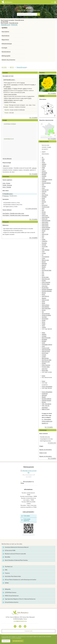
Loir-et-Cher (45, 246)
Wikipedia (7, 589)
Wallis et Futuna (46, 409)
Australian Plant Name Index (12, 576)
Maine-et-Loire (45, 260)
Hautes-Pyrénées (46, 227)
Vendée (44, 320)
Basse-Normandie (46, 338)
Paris (43, 275)
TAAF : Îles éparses (46, 404)
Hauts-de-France (46, 351)
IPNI (5, 570)
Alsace (43, 162)
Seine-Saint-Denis (46, 308)
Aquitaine (44, 164)
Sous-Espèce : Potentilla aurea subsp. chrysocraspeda (16, 215)
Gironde (44, 212)
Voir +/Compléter (33, 118)
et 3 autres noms (52, 443)
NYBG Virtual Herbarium (11, 596)
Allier (43, 161)
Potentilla (4, 25)
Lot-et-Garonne (45, 257)
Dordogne (44, 197)
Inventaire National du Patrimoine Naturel (16, 547)
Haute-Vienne (45, 226)
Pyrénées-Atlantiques (47, 289)
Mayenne (44, 265)
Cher (43, 185)
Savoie (43, 303)
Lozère (43, 258)
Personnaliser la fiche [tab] (27, 483)
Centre (43, 343)
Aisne (43, 159)
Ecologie (4, 48)
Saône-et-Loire (45, 300)
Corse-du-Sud (45, 190)
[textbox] (27, 14)
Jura (43, 238)
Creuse (44, 193)
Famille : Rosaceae (7, 185)
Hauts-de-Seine (46, 229)
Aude (43, 169)
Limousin (44, 245)
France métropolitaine (47, 387)
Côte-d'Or (44, 191)
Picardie (44, 281)
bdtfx (12, 67)
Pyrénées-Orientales (47, 291)
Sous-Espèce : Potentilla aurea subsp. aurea (13, 213)
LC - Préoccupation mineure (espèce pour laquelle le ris (47, 421)
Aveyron (44, 171)
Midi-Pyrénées (45, 358)
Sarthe (43, 302)
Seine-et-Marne (45, 305)
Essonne (44, 202)
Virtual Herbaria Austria (11, 602)
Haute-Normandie (46, 221)
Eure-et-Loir (45, 205)
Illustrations (5, 36)
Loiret (43, 252)
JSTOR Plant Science (10, 593)
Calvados (44, 176)
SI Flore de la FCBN (9, 551)
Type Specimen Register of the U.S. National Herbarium (19, 599)
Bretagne (44, 174)
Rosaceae (14, 25)
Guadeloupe (45, 394)
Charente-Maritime (46, 183)
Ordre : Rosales (6, 183)
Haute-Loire (45, 219)
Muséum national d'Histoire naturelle (14, 554)
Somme (44, 310)
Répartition (5, 40)
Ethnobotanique (7, 44)
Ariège (43, 168)
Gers (43, 210)
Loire (43, 248)
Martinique (44, 263)
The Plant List (8, 567)
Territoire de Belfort (46, 315)
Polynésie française (46, 400)
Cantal (43, 178)
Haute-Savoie (45, 224)
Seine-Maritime (45, 307)
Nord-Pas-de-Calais (47, 270)
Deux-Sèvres (45, 195)
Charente (44, 181)
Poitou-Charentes (46, 282)
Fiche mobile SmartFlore (26, 520)
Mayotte (44, 267)
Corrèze (44, 186)
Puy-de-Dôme (45, 288)
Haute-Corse (45, 215)
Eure (43, 203)
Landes (44, 239)
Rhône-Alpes (45, 370)
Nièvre (43, 269)
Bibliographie (6, 56)
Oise (43, 272)
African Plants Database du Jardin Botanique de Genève (19, 580)
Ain (43, 157)
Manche (44, 262)
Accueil (4, 67)
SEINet (6, 583)
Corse (43, 188)
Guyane (44, 214)
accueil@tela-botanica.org (20, 621)
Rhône (43, 294)
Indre (43, 232)
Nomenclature (6, 52)
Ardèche (44, 166)
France (43, 376)
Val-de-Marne (45, 319)
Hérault (44, 231)
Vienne (43, 322)
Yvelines (44, 327)
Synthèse (4, 28)
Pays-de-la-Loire (46, 279)
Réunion (44, 293)
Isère (43, 236)
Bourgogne (44, 173)
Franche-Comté (46, 207)
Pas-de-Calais (45, 277)
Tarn (43, 312)
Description (5, 32)
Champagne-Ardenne (47, 180)
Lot (43, 255)
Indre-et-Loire (45, 234)
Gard (43, 209)
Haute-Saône (45, 222)
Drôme (43, 200)
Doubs (43, 198)
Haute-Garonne (45, 217)
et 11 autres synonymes (31, 208)
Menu (54, 2)
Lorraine (44, 253)
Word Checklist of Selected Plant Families (15, 560)
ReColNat (7, 557)
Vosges (44, 324)
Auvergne (44, 336)
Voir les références (7, 159)
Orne (43, 274)
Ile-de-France (45, 353)
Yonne (43, 325)
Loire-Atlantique (46, 250)
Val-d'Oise (44, 317)
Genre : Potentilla (7, 187)
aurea (8, 25)
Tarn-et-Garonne (46, 314)
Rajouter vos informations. (46, 450)
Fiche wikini (26, 516)
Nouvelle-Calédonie (46, 399)
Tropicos (6, 573)
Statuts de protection (8, 60)
